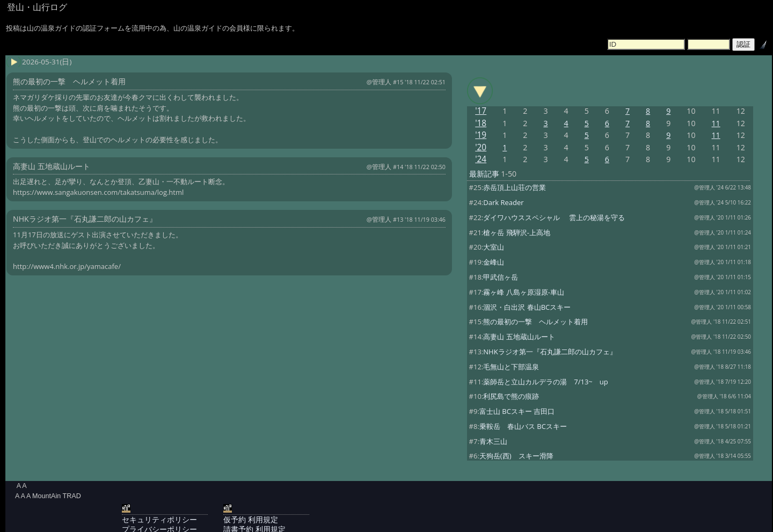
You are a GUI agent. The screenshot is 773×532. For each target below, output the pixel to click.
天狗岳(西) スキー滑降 (516, 456)
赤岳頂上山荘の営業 (515, 187)
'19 (481, 135)
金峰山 (494, 262)
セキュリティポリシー (159, 519)
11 (716, 123)
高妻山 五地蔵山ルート (519, 337)
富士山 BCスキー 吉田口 (517, 411)
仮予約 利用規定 (251, 519)
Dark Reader (503, 202)
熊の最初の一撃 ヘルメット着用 (535, 322)
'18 (481, 123)
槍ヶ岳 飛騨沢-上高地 (517, 232)
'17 (481, 111)
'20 (481, 147)
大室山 (494, 247)
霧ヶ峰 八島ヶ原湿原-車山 (524, 292)
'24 (481, 159)
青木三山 (493, 441)
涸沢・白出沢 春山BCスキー (527, 307)
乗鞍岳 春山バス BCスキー (523, 426)
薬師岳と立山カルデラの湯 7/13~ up (545, 382)
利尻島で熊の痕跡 (511, 396)
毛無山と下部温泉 (511, 367)
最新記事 (484, 174)
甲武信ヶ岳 (501, 277)
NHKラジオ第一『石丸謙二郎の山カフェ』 (550, 352)
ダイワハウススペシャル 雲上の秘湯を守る (554, 217)
